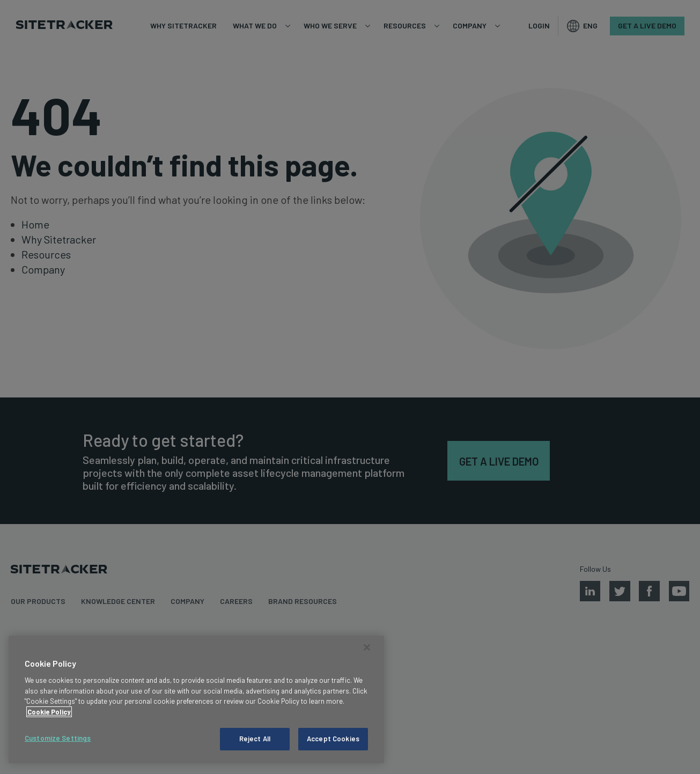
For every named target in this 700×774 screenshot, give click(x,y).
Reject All (255, 739)
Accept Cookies (333, 739)
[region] (196, 699)
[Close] (367, 647)
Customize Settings (58, 738)
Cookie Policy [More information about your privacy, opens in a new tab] (49, 712)
